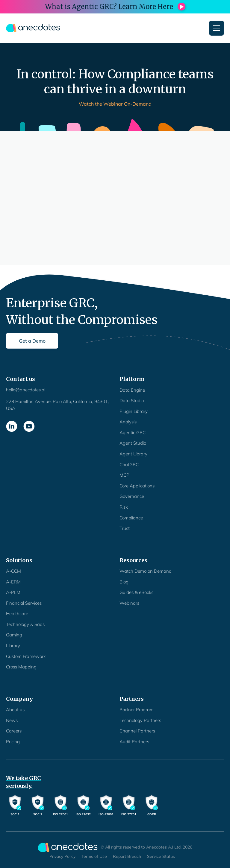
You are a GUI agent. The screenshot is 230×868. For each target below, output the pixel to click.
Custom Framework (26, 656)
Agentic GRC (133, 433)
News (12, 720)
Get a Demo (32, 341)
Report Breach (127, 856)
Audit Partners (134, 742)
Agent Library (133, 454)
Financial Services (24, 603)
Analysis (128, 422)
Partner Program (137, 710)
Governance (132, 496)
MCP (124, 475)
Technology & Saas (25, 624)
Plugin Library (134, 411)
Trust (125, 528)
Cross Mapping (21, 667)
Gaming (14, 635)
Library (13, 646)
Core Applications (137, 486)
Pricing (13, 742)
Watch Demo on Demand (146, 571)
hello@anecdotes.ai (26, 390)
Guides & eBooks (136, 592)
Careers (14, 731)
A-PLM (13, 592)
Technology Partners (140, 720)
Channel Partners (137, 731)
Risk (124, 507)
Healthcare (17, 614)
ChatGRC (129, 465)
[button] (217, 28)
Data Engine (132, 390)
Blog (124, 582)
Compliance (131, 518)
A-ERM (13, 582)
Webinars (129, 603)
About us (15, 710)
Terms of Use (94, 856)
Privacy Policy (62, 856)
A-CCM (13, 571)
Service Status (161, 856)
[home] (33, 28)
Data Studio (132, 400)
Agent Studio (133, 443)
